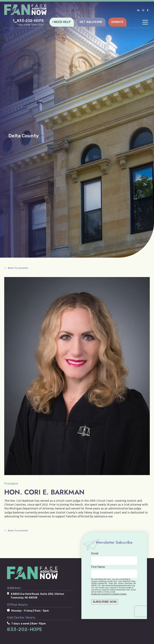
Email (95, 553)
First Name (98, 567)
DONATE (117, 22)
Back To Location (18, 268)
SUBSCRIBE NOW (105, 602)
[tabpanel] (77, 129)
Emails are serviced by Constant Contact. (109, 594)
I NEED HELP (62, 22)
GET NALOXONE (91, 22)
